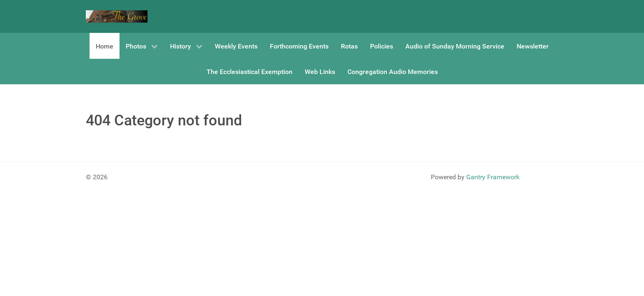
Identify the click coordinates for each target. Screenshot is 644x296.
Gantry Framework (493, 177)
